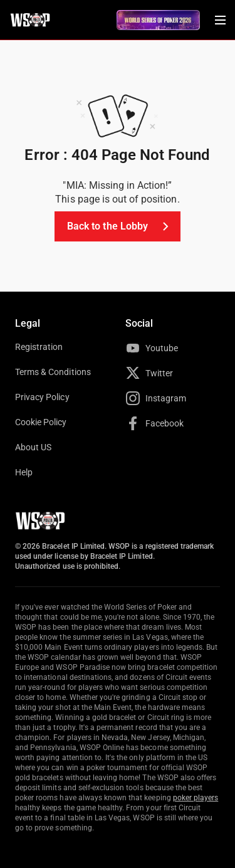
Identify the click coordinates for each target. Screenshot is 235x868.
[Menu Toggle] (220, 20)
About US (33, 447)
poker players (196, 798)
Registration (39, 347)
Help (24, 472)
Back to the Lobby (120, 226)
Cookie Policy (41, 422)
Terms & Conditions (53, 372)
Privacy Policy (42, 397)
